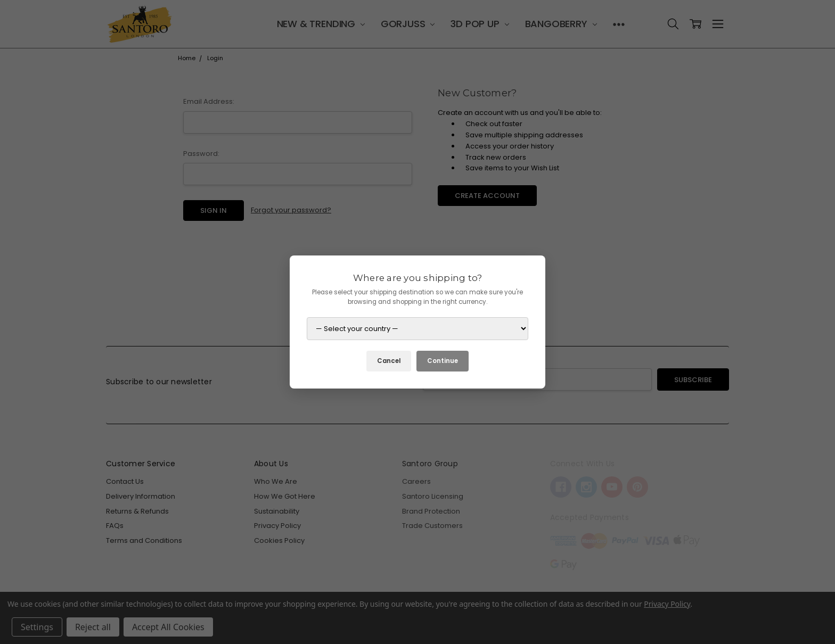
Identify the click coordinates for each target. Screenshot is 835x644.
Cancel (389, 361)
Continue (443, 361)
